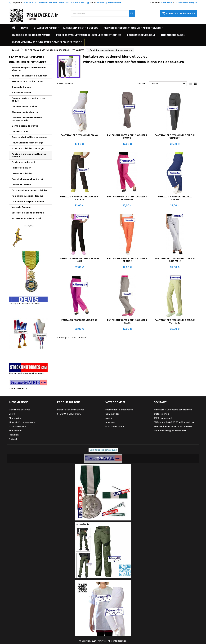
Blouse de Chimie (21, 87)
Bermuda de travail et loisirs (27, 81)
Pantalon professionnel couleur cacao (127, 137)
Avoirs (109, 418)
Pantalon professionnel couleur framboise (127, 198)
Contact (160, 402)
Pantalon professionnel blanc (79, 135)
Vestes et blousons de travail (28, 213)
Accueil (13, 439)
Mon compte (16, 431)
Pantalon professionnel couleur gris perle (175, 260)
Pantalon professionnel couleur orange (127, 260)
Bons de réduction (115, 426)
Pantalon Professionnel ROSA (79, 320)
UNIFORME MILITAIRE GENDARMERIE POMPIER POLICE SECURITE (47, 42)
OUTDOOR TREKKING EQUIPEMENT (31, 35)
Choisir (168, 84)
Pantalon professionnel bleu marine (175, 198)
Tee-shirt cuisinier (22, 173)
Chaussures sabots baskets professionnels (27, 119)
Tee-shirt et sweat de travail (28, 179)
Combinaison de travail (25, 126)
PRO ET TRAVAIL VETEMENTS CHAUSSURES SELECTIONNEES (89, 35)
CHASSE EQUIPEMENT (46, 28)
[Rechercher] (103, 13)
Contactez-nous (18, 426)
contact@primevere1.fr (109, 3)
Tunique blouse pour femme (27, 196)
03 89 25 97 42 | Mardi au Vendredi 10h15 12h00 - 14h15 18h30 (54, 3)
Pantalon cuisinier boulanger (28, 148)
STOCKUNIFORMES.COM (141, 35)
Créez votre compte (186, 3)
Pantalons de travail (23, 162)
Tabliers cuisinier (21, 168)
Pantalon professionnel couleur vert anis (175, 321)
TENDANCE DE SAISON (173, 35)
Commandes (112, 414)
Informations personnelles (119, 410)
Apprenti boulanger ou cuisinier (29, 76)
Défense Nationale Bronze (71, 410)
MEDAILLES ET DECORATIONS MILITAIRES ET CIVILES (132, 28)
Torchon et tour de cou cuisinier (29, 190)
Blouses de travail (22, 93)
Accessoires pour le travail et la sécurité (29, 69)
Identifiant (14, 435)
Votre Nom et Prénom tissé (26, 218)
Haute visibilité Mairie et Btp (27, 143)
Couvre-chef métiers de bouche (29, 137)
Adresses (110, 422)
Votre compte (115, 402)
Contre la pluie (20, 131)
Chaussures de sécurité (25, 112)
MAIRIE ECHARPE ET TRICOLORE (81, 28)
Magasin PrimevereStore (22, 422)
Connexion (166, 3)
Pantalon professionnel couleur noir (79, 260)
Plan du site (15, 418)
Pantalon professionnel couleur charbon (175, 137)
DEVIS (25, 28)
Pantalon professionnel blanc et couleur (29, 155)
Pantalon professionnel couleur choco (79, 198)
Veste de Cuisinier (22, 207)
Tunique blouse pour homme (28, 202)
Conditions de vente (20, 410)
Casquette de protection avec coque (28, 100)
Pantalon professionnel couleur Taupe (127, 321)
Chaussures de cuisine (24, 106)
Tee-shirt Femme (21, 185)
